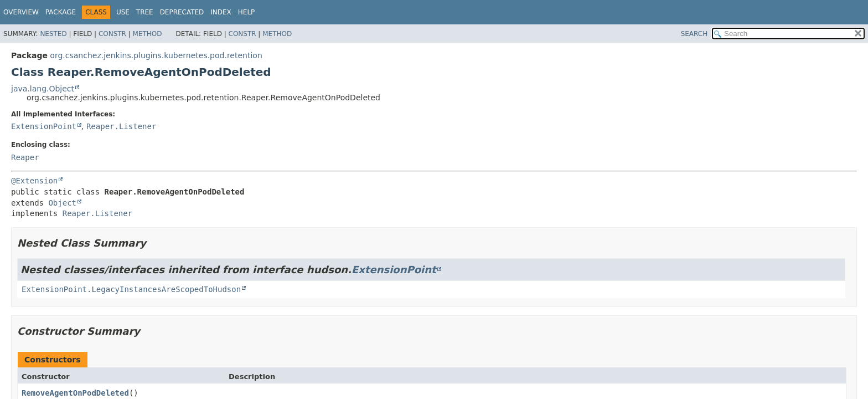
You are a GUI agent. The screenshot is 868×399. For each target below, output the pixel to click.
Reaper (25, 157)
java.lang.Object (43, 89)
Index (221, 12)
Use (123, 12)
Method (148, 34)
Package (61, 12)
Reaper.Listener (121, 126)
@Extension (34, 181)
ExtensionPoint (44, 126)
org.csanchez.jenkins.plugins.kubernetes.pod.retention (156, 55)
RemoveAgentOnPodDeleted (75, 393)
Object (62, 203)
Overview (21, 12)
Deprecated (182, 12)
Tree (145, 12)
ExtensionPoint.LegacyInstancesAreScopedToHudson (131, 289)
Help (247, 12)
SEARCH (694, 34)
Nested (53, 34)
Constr (112, 34)
